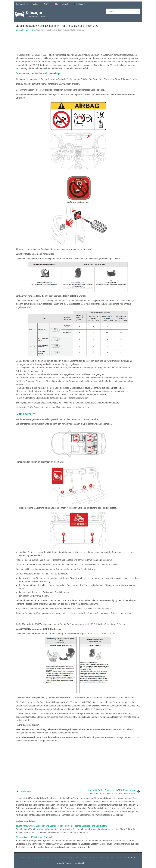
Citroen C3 (20, 30)
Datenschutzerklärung (62, 858)
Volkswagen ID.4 (107, 858)
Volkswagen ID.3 (89, 858)
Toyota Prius (122, 858)
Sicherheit (30, 30)
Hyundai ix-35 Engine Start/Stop (108, 812)
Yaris (65, 4)
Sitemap (36, 858)
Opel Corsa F (79, 4)
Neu (23, 858)
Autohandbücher (22, 4)
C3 (46, 4)
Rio (55, 4)
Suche (77, 858)
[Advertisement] (78, 43)
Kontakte (45, 858)
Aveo (36, 4)
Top (28, 858)
